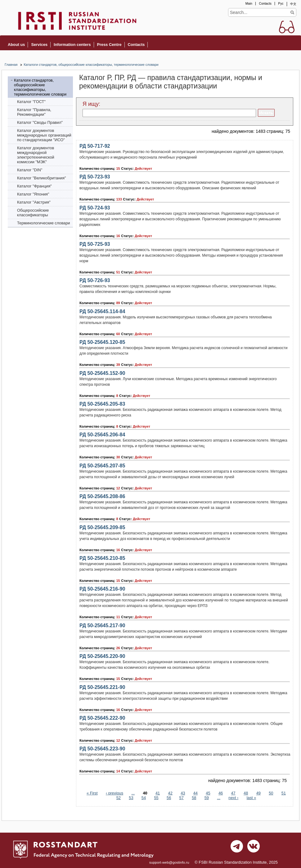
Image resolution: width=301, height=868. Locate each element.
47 (233, 793)
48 (246, 793)
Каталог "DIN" (30, 170)
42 (170, 793)
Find (292, 12)
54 (144, 798)
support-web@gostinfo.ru (169, 862)
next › (233, 798)
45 (208, 793)
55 (156, 798)
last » (252, 798)
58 (194, 798)
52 (119, 798)
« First (92, 793)
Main (249, 4)
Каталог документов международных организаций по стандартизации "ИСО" (44, 135)
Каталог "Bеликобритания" (41, 178)
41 (158, 793)
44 (195, 793)
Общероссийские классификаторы (33, 213)
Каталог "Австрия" (34, 202)
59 (207, 798)
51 (284, 793)
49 (258, 793)
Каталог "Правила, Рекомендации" (34, 112)
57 (182, 798)
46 (221, 793)
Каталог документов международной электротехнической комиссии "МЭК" (36, 155)
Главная (11, 65)
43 (183, 793)
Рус (281, 4)
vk (254, 848)
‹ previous (115, 793)
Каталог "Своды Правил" (40, 122)
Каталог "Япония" (33, 194)
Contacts (265, 4)
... (133, 793)
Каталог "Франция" (34, 186)
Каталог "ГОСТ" (31, 102)
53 (131, 798)
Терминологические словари (44, 223)
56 (169, 798)
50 (271, 793)
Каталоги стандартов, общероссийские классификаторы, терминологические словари (91, 65)
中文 (293, 4)
